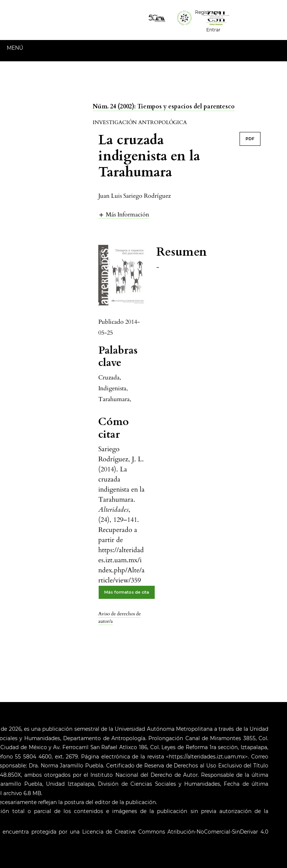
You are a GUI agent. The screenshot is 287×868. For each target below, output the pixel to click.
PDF (250, 139)
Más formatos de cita (127, 592)
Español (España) (257, 11)
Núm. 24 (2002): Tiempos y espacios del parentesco (164, 107)
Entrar (213, 30)
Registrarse (208, 12)
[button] (124, 214)
